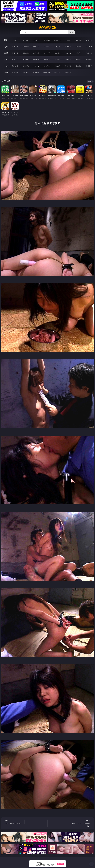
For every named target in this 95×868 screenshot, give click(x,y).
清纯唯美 (68, 60)
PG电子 (15, 40)
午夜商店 (26, 73)
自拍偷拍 (26, 47)
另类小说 (68, 66)
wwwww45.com (47, 28)
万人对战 (36, 40)
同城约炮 (15, 73)
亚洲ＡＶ (15, 47)
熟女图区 (79, 60)
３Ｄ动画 (47, 47)
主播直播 (79, 47)
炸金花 (68, 40)
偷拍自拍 (26, 53)
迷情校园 (57, 66)
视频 (6, 47)
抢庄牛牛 (89, 40)
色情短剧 (68, 73)
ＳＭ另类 (89, 47)
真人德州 (26, 40)
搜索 (72, 32)
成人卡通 (36, 53)
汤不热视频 (47, 73)
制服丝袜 (57, 53)
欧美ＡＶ (36, 47)
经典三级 (68, 53)
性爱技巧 (89, 66)
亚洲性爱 (15, 53)
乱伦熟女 (79, 53)
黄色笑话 (79, 66)
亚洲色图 (26, 60)
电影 (6, 53)
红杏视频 (57, 73)
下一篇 (81, 824)
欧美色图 (36, 60)
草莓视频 (36, 73)
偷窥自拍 (15, 60)
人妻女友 (36, 66)
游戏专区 (47, 40)
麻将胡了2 (57, 40)
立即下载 (60, 864)
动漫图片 (47, 60)
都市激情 (15, 66)
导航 (6, 73)
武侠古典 (47, 66)
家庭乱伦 (26, 66)
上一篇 (14, 822)
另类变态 (89, 53)
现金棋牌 (79, 40)
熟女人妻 (57, 47)
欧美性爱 (47, 53)
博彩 (6, 40)
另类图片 (89, 60)
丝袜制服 (68, 47)
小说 (6, 66)
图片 (6, 60)
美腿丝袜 (57, 60)
